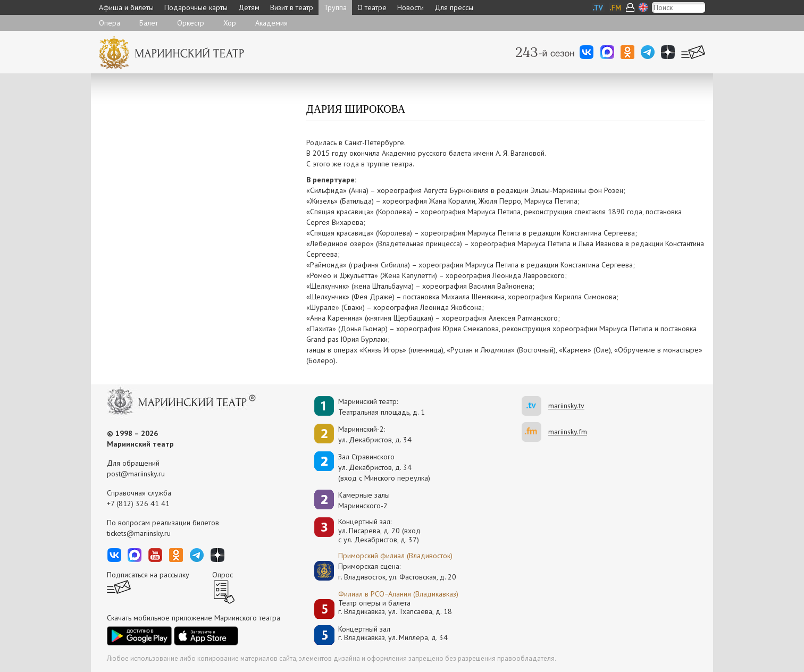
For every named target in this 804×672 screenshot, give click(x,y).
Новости (411, 7)
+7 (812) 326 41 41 (138, 503)
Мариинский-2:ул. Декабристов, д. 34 (375, 434)
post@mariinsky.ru (136, 474)
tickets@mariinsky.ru (139, 533)
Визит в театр (292, 7)
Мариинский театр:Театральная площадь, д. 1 (382, 407)
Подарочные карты (196, 7)
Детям (249, 7)
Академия (271, 23)
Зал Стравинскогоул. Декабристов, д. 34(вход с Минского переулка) (384, 467)
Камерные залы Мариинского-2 (364, 500)
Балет (149, 23)
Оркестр (191, 23)
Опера (110, 23)
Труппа (335, 7)
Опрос (223, 575)
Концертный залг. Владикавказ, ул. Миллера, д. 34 (393, 633)
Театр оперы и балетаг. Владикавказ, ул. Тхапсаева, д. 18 (395, 607)
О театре (372, 7)
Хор (230, 23)
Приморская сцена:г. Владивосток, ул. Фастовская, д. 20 (386, 572)
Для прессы (454, 7)
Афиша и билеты (126, 7)
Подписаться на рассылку (148, 575)
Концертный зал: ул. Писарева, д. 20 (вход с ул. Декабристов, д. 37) (379, 531)
